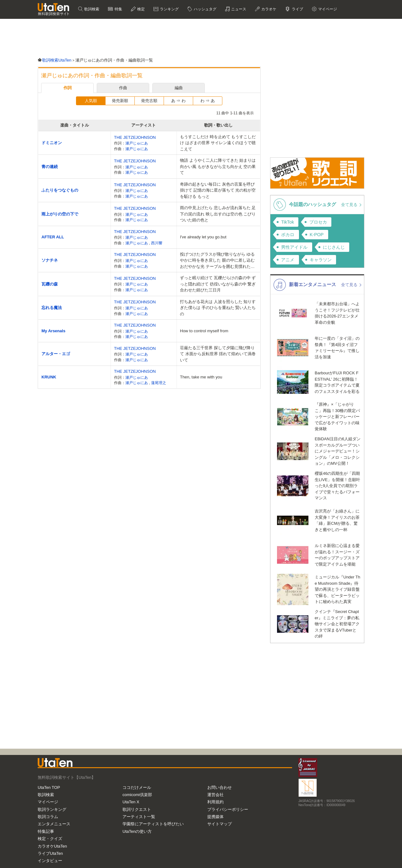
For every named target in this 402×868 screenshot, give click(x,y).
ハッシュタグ (204, 9)
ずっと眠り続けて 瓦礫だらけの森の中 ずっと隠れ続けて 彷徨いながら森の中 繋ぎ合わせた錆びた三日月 (218, 284)
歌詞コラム (48, 817)
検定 (141, 9)
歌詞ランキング (52, 809)
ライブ (297, 9)
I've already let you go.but (203, 237)
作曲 (123, 88)
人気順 (91, 101)
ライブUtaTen (50, 853)
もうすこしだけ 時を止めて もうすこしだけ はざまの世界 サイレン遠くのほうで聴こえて (218, 143)
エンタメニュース (54, 824)
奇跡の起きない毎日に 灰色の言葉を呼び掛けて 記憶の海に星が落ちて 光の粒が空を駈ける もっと (218, 190)
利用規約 (215, 802)
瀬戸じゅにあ (137, 143)
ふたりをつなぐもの (60, 190)
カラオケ (268, 9)
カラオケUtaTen (52, 846)
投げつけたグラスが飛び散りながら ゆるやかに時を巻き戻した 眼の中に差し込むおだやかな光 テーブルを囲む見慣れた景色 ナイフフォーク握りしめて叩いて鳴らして (217, 261)
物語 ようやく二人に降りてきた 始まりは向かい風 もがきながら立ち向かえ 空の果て (218, 166)
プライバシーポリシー (228, 809)
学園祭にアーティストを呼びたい (153, 824)
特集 (118, 9)
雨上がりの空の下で (60, 214)
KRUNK (49, 377)
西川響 (157, 243)
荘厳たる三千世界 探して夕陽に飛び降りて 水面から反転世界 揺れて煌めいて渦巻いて (218, 354)
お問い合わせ (220, 787)
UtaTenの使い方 (137, 831)
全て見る (350, 205)
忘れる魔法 (52, 308)
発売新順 (120, 101)
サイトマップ (220, 824)
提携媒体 (215, 817)
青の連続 (50, 167)
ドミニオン (52, 143)
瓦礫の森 (50, 284)
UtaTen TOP (49, 787)
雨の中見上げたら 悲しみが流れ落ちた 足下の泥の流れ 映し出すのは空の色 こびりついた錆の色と (218, 214)
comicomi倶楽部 (137, 795)
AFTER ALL (53, 237)
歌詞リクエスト (137, 809)
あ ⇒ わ (178, 101)
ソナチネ (50, 260)
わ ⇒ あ (208, 101)
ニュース (238, 9)
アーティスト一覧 (139, 817)
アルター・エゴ (56, 354)
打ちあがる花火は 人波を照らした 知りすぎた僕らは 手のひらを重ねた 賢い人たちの (218, 308)
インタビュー (50, 861)
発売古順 (149, 101)
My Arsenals (53, 331)
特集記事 (46, 831)
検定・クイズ (50, 839)
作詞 (68, 88)
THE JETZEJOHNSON (135, 137)
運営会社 (215, 795)
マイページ (327, 9)
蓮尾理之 (159, 383)
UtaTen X (131, 802)
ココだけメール (137, 787)
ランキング (169, 9)
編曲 (179, 88)
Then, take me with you (201, 377)
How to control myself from (204, 331)
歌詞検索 (91, 9)
